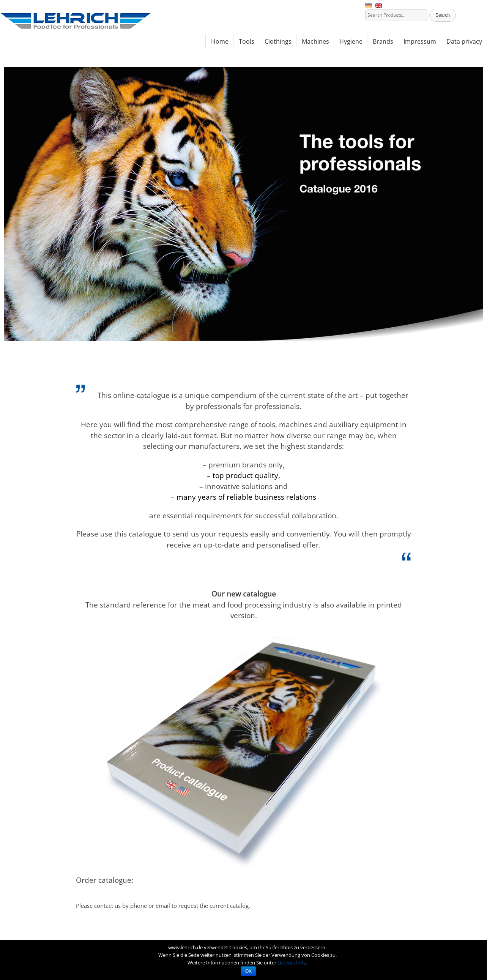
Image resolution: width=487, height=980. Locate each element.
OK (248, 971)
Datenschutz (292, 963)
